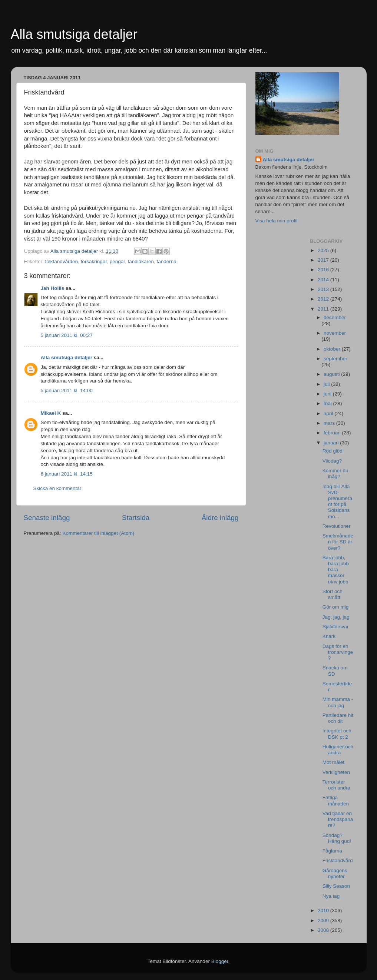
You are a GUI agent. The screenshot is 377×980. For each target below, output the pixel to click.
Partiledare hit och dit (338, 718)
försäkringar (94, 261)
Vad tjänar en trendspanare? (338, 819)
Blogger (220, 961)
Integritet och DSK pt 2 (337, 734)
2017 (324, 260)
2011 (324, 309)
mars (330, 423)
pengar (117, 261)
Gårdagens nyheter (335, 873)
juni (328, 394)
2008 (324, 930)
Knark (329, 636)
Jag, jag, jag (336, 617)
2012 (324, 299)
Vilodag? (332, 461)
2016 (324, 270)
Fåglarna (332, 851)
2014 (324, 280)
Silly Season (336, 886)
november (335, 333)
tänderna (167, 261)
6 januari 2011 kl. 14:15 (67, 474)
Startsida (136, 518)
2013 (324, 289)
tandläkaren (141, 261)
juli (327, 384)
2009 (324, 921)
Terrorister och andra (336, 785)
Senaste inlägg (47, 518)
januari (332, 443)
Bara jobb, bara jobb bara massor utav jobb (336, 570)
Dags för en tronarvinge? (338, 652)
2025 (324, 250)
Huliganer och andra (338, 750)
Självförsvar (336, 627)
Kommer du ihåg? (335, 474)
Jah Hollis (53, 288)
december (335, 317)
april (329, 413)
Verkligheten (336, 772)
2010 (324, 911)
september (335, 359)
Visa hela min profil (277, 221)
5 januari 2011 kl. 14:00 (67, 390)
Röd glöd (333, 451)
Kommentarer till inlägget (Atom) (99, 533)
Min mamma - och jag (338, 702)
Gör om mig (336, 607)
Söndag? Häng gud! (337, 838)
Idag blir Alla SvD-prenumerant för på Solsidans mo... (337, 501)
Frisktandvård (338, 860)
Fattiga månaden (336, 800)
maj (328, 403)
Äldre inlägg (220, 518)
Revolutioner (337, 526)
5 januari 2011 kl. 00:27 (67, 335)
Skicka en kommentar (57, 488)
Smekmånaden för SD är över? (338, 542)
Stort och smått (333, 594)
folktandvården (62, 261)
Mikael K (51, 413)
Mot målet (333, 762)
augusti (332, 374)
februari (333, 433)
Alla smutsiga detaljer (74, 34)
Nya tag (331, 896)
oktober (333, 349)
